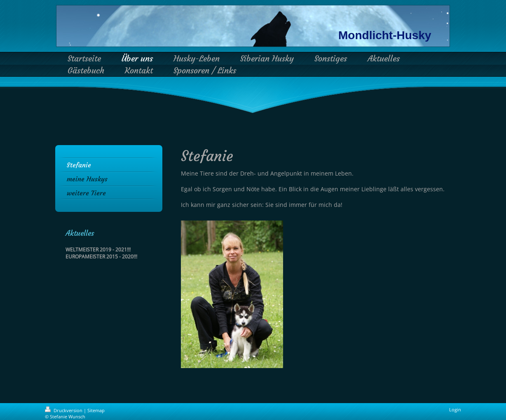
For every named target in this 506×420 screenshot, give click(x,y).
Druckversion (64, 410)
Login (455, 409)
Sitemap (96, 410)
